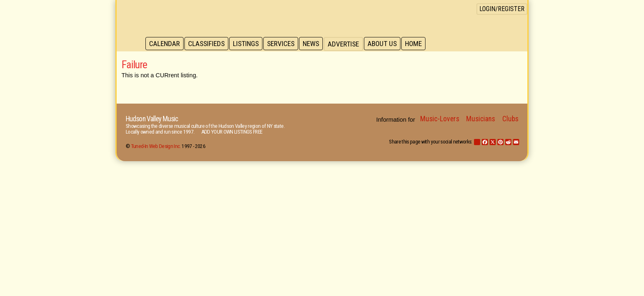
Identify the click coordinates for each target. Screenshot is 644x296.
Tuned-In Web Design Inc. (156, 146)
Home (419, 44)
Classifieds (208, 44)
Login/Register (502, 9)
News (315, 44)
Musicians (481, 119)
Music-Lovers (440, 119)
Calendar (165, 44)
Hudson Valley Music (152, 119)
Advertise (347, 44)
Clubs (510, 119)
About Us (387, 44)
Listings (248, 44)
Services (284, 44)
